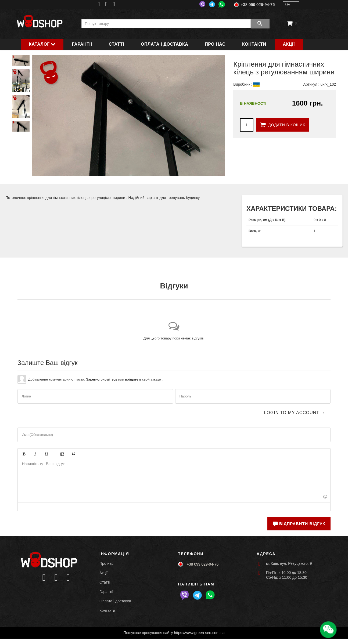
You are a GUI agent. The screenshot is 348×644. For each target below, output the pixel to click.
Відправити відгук (299, 524)
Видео (62, 454)
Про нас (215, 44)
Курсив (35, 454)
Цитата (74, 454)
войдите (132, 379)
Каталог (39, 44)
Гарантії (82, 44)
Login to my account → (295, 413)
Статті (116, 44)
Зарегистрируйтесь (102, 379)
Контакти (254, 44)
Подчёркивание (46, 454)
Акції (289, 44)
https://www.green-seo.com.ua (199, 633)
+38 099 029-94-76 (258, 4)
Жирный (24, 454)
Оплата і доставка (164, 44)
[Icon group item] (44, 578)
